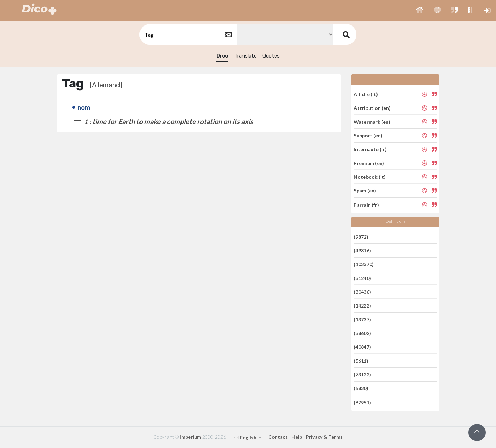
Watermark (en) (372, 122)
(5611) (361, 361)
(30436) (362, 292)
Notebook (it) (370, 177)
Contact (278, 437)
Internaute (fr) (370, 149)
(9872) (361, 236)
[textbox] (188, 35)
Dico (222, 56)
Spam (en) (365, 191)
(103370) (364, 264)
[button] (420, 10)
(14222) (362, 306)
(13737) (362, 319)
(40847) (362, 347)
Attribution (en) (372, 108)
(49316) (362, 251)
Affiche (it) (366, 94)
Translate (245, 56)
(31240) (362, 278)
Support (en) (368, 136)
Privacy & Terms (324, 437)
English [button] (245, 437)
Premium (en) (369, 163)
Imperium (190, 437)
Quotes (271, 56)
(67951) (362, 402)
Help (297, 437)
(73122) (362, 374)
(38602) (362, 333)
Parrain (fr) (366, 204)
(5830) (361, 388)
